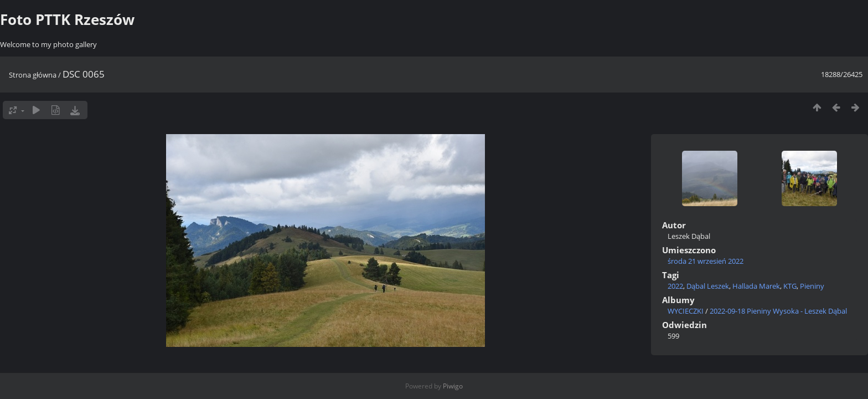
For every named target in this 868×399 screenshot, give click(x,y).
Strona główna (33, 75)
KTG (790, 286)
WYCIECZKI (686, 311)
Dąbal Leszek (708, 286)
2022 (675, 286)
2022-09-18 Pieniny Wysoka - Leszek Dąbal (778, 311)
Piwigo (453, 386)
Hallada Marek (756, 286)
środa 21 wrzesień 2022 (706, 261)
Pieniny (812, 286)
